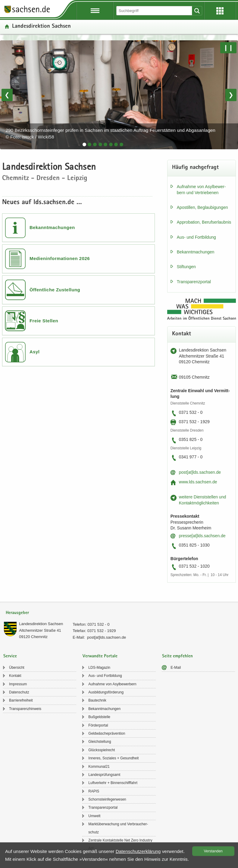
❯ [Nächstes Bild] (231, 95)
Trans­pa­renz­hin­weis (25, 709)
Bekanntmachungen (52, 227)
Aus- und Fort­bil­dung (196, 237)
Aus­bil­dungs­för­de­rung (106, 692)
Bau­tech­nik (97, 700)
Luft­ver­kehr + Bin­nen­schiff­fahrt (113, 783)
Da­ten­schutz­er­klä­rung (138, 851)
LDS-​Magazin (99, 668)
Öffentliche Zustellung (55, 290)
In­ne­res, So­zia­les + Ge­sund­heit (113, 758)
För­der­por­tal (98, 725)
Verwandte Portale (100, 656)
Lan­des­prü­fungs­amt (104, 775)
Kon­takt (15, 676)
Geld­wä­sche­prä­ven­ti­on (107, 733)
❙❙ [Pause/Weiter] (228, 48)
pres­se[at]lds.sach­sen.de (202, 536)
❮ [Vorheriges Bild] (7, 95)
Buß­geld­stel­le (99, 717)
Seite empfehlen (177, 656)
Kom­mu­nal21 (99, 767)
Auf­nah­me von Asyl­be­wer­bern (112, 684)
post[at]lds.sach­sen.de (200, 472)
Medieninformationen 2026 (60, 258)
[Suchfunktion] (155, 11)
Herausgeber (17, 613)
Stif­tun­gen (186, 267)
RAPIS (94, 791)
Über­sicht (17, 668)
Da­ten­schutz (19, 692)
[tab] (84, 144)
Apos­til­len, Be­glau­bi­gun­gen (202, 207)
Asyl (35, 352)
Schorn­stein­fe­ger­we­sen (107, 799)
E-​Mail (176, 668)
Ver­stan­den (213, 851)
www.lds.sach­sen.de (198, 482)
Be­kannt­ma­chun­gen (196, 252)
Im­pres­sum (18, 684)
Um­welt (94, 816)
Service (10, 656)
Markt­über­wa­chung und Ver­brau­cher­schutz (118, 828)
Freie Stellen (44, 321)
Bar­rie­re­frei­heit (21, 700)
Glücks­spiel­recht (102, 750)
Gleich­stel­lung (100, 742)
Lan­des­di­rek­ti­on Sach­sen (41, 624)
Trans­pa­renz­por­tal (194, 282)
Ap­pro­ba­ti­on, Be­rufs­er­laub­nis (204, 222)
